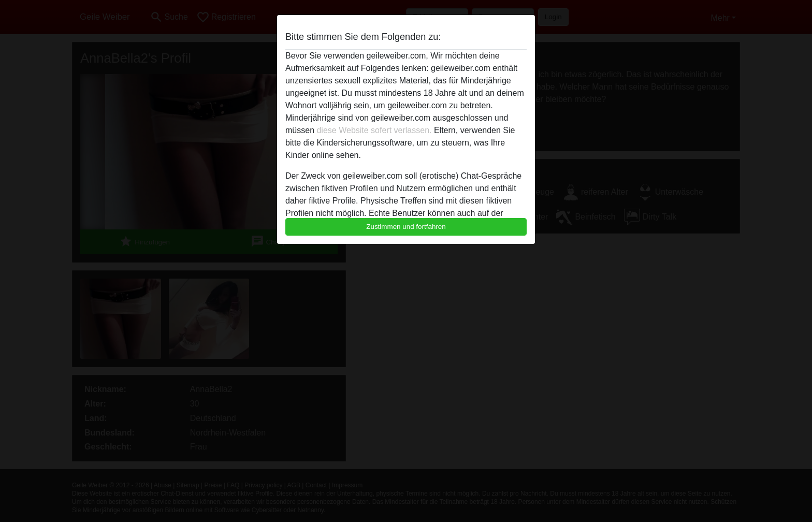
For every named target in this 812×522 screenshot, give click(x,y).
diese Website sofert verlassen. (374, 130)
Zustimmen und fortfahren (406, 227)
